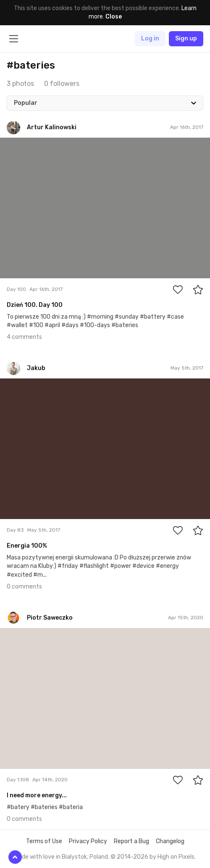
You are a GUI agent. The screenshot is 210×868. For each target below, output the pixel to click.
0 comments (24, 587)
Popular (26, 103)
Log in (150, 39)
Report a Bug (131, 841)
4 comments (24, 337)
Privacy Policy (88, 841)
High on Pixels (176, 857)
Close (114, 17)
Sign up (186, 39)
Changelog (170, 841)
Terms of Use (44, 841)
